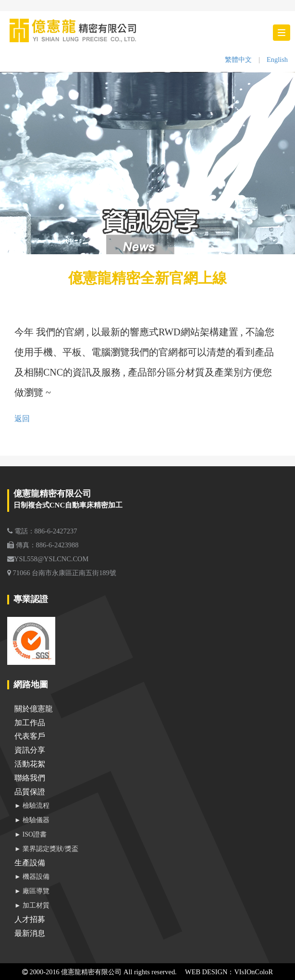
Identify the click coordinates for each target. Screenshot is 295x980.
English (277, 59)
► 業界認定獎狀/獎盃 (46, 849)
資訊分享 (30, 750)
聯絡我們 (30, 778)
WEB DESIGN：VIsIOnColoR (229, 972)
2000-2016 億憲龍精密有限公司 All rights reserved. (99, 972)
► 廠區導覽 (32, 891)
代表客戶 (30, 736)
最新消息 (30, 933)
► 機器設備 (32, 877)
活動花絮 (30, 764)
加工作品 (30, 723)
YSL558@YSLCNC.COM (48, 559)
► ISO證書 (31, 834)
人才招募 (30, 919)
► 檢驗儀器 (32, 820)
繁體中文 (238, 59)
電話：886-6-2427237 (42, 531)
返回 (22, 419)
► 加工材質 (32, 905)
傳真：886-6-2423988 (43, 545)
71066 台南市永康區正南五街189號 (62, 573)
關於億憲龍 (34, 709)
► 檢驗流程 (32, 806)
